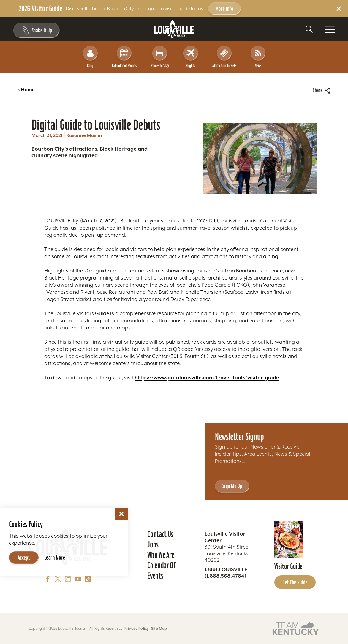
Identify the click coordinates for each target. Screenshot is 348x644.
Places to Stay (160, 57)
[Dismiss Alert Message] (339, 9)
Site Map (159, 629)
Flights (191, 57)
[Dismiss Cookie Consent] (121, 514)
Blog (90, 57)
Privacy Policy (137, 629)
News (258, 57)
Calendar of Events (124, 57)
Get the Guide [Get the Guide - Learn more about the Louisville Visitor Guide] (295, 582)
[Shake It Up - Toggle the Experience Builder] (36, 30)
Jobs (153, 544)
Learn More (55, 558)
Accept (24, 558)
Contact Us (160, 534)
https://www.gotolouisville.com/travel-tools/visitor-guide (207, 378)
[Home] (174, 29)
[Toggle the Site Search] (309, 29)
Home (26, 90)
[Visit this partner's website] (296, 628)
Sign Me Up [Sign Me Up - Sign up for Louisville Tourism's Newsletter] (232, 486)
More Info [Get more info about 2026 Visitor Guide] (224, 9)
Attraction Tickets (224, 57)
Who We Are (161, 555)
